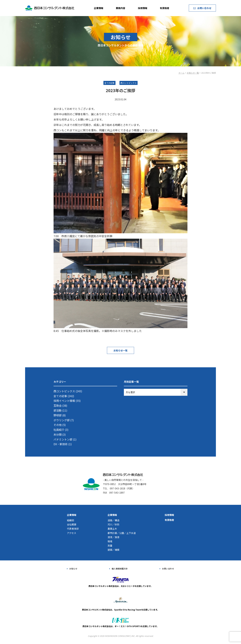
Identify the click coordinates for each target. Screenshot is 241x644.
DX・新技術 (61, 444)
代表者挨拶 (73, 529)
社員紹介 (59, 430)
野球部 (58, 415)
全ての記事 (60, 396)
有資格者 (165, 8)
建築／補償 (113, 550)
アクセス (72, 533)
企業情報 (99, 8)
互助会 (58, 405)
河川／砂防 (113, 524)
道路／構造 (113, 520)
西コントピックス (64, 391)
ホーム (181, 73)
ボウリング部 (62, 420)
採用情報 (143, 8)
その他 (58, 425)
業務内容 (120, 8)
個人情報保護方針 (118, 569)
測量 (110, 546)
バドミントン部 (63, 439)
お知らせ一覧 (193, 73)
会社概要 (72, 524)
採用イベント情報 (64, 401)
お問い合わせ (202, 8)
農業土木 (112, 529)
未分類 (58, 434)
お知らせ (72, 569)
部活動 (58, 410)
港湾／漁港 (113, 537)
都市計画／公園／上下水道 (122, 533)
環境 (110, 541)
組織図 (70, 520)
